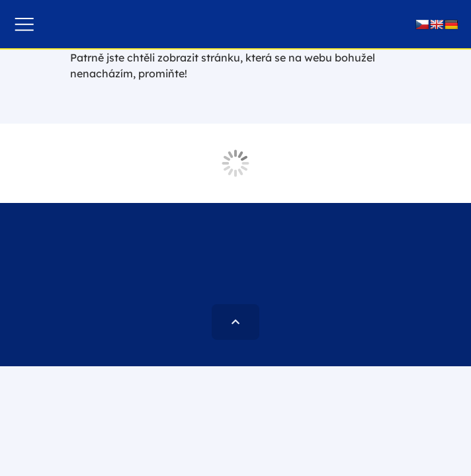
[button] (24, 24)
